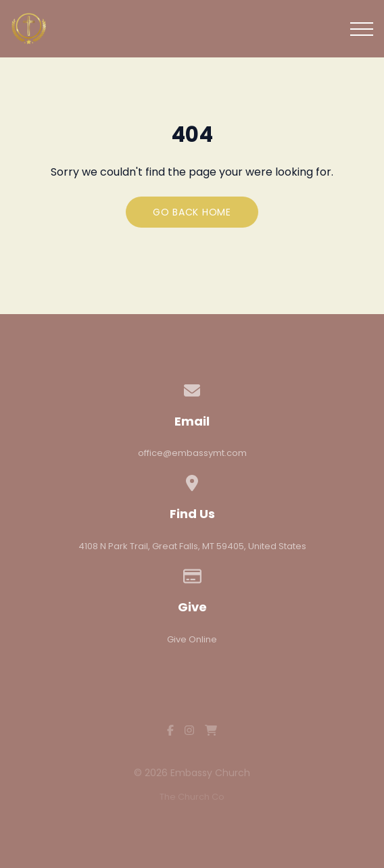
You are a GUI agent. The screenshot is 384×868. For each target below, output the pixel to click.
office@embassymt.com (192, 453)
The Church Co (192, 797)
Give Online (192, 639)
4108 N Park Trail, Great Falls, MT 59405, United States (192, 546)
